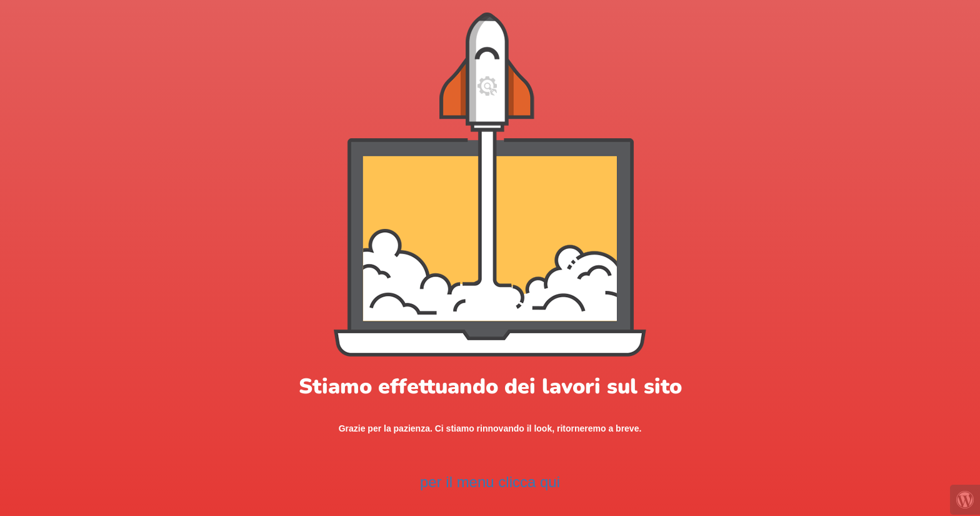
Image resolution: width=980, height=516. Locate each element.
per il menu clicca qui (490, 482)
